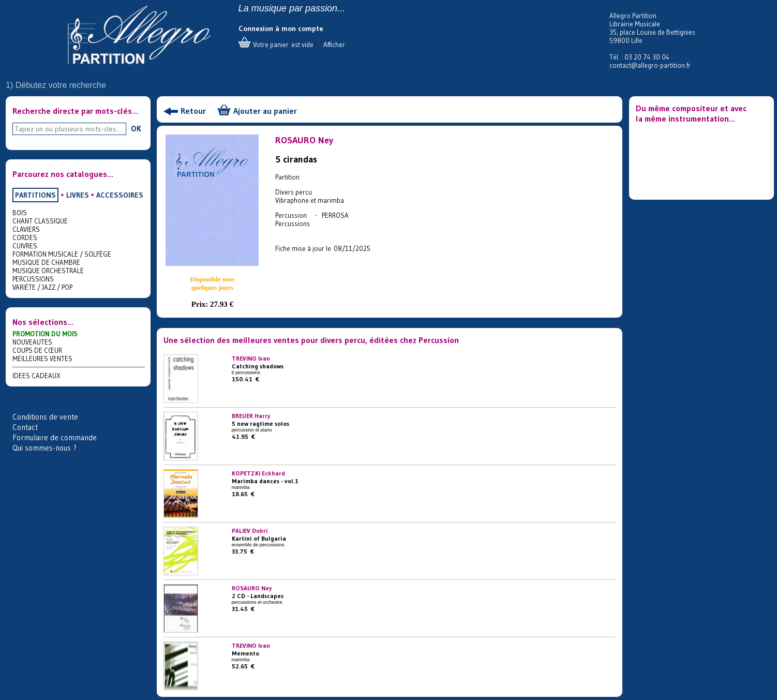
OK (136, 128)
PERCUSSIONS (33, 279)
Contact (25, 427)
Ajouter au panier (265, 111)
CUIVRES (25, 246)
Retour (193, 111)
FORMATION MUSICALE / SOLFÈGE (62, 254)
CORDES (25, 237)
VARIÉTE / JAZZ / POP (42, 287)
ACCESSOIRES (120, 195)
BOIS (20, 213)
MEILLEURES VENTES (42, 359)
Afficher (334, 44)
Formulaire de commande (55, 437)
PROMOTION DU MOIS (45, 334)
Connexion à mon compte (281, 28)
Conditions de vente (45, 417)
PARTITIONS (35, 195)
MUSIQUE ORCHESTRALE (48, 271)
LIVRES (78, 195)
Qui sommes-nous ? (44, 448)
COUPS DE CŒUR (37, 350)
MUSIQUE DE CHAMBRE (46, 262)
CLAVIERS (26, 229)
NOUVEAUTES (32, 342)
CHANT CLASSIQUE (40, 221)
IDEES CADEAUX (36, 376)
